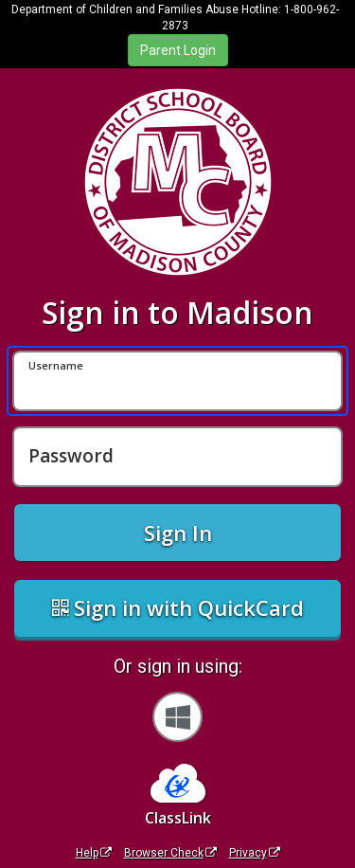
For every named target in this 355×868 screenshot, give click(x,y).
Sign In (178, 533)
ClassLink (178, 818)
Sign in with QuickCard (178, 607)
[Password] (177, 457)
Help (94, 853)
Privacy (255, 853)
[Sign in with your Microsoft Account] (177, 717)
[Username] (177, 381)
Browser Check (170, 853)
